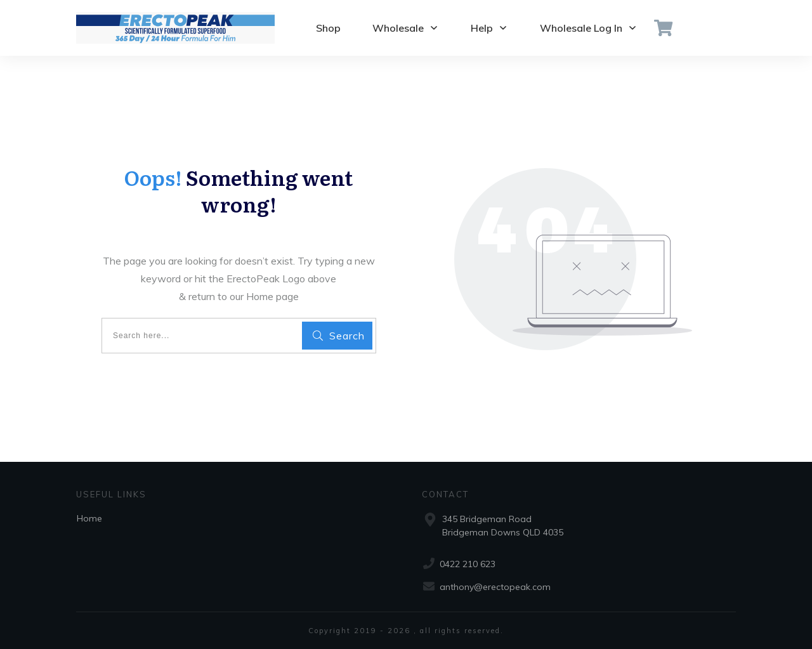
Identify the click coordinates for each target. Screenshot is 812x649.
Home (89, 518)
